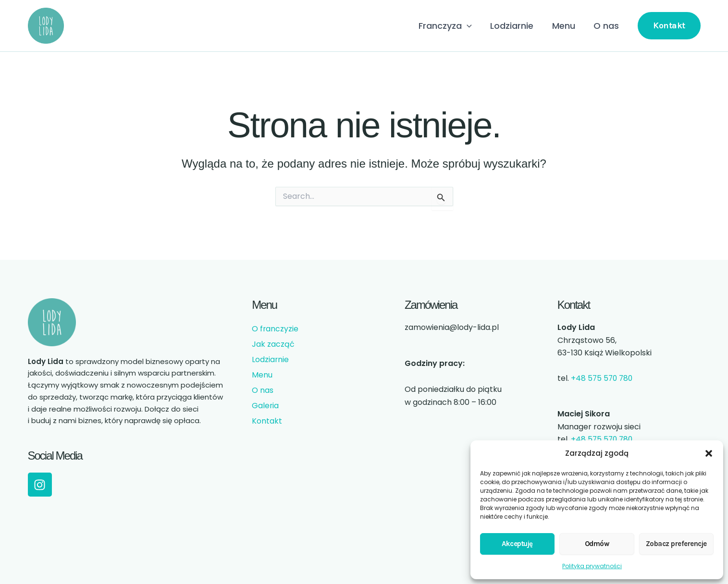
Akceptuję (517, 544)
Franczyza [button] (449, 26)
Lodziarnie (515, 26)
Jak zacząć (273, 344)
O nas (607, 26)
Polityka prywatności (592, 566)
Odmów (597, 544)
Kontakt (267, 421)
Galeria (265, 406)
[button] (709, 453)
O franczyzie (275, 329)
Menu (565, 26)
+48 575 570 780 (603, 378)
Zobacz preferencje (676, 544)
